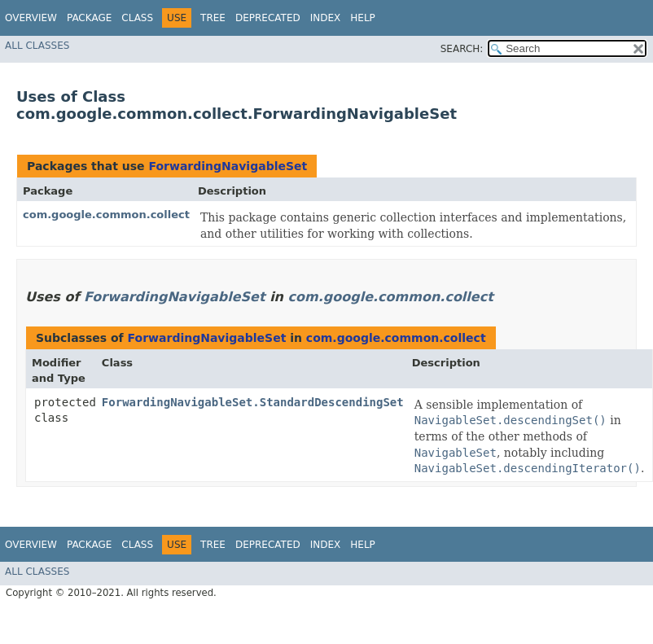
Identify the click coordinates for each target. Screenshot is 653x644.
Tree (213, 18)
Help (363, 18)
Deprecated (268, 18)
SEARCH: (462, 49)
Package (89, 18)
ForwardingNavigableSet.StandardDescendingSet (253, 402)
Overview (31, 18)
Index (326, 18)
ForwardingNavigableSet (228, 166)
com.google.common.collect (106, 215)
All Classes (37, 46)
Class (137, 18)
